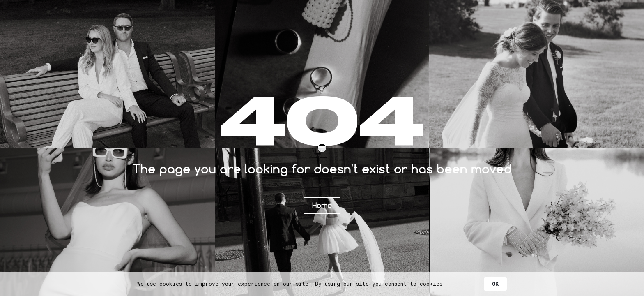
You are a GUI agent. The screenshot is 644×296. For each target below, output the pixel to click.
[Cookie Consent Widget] (322, 284)
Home (322, 205)
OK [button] (495, 284)
